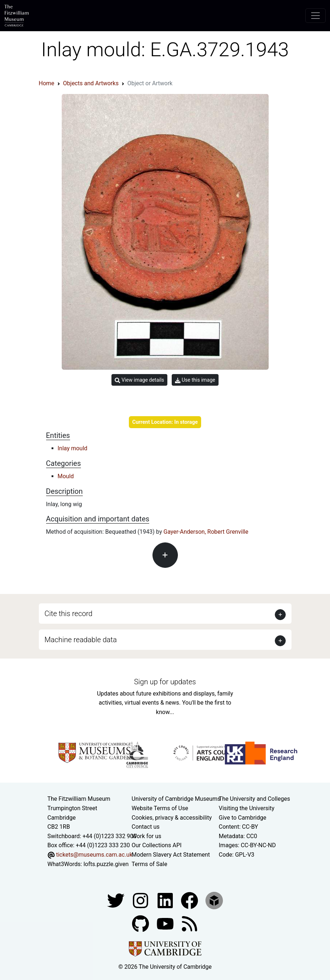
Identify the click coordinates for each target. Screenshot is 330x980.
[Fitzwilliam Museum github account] (141, 923)
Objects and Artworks (91, 83)
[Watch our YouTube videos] (166, 923)
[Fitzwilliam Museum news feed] (190, 923)
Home (47, 83)
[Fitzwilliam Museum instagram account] (141, 900)
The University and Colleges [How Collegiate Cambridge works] (254, 799)
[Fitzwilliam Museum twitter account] (117, 900)
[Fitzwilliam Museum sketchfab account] (214, 900)
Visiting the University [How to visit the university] (247, 808)
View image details (139, 380)
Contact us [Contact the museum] (146, 827)
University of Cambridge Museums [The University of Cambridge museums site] (176, 799)
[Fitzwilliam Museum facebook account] (166, 900)
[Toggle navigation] (315, 16)
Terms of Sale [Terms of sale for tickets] (150, 864)
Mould (66, 476)
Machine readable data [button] (81, 640)
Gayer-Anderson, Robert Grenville (206, 532)
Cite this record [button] (69, 614)
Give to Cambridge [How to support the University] (243, 818)
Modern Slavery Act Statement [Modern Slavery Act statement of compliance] (171, 855)
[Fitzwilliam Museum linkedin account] (190, 900)
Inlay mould (73, 448)
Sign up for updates (165, 682)
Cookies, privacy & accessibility (172, 818)
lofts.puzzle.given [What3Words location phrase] (106, 864)
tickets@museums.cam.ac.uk (94, 855)
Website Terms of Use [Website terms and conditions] (160, 808)
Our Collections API (157, 845)
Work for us (147, 836)
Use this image (195, 380)
